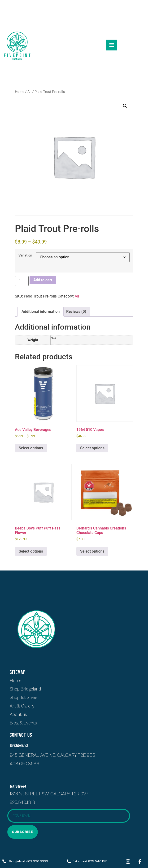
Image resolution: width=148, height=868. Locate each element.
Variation (25, 256)
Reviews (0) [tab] (76, 312)
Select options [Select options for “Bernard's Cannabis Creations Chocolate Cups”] (92, 551)
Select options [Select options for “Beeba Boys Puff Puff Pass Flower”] (31, 551)
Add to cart (43, 280)
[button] (125, 106)
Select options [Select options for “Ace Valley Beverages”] (31, 448)
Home (20, 92)
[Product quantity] (22, 281)
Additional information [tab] (41, 312)
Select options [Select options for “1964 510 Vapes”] (92, 448)
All (29, 92)
